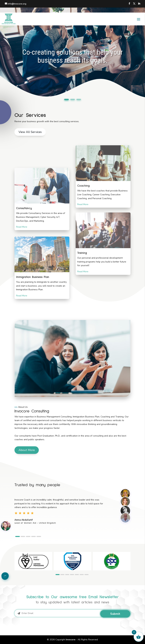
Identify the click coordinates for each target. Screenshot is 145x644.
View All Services (30, 132)
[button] (18, 536)
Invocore (71, 640)
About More (27, 450)
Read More (22, 227)
